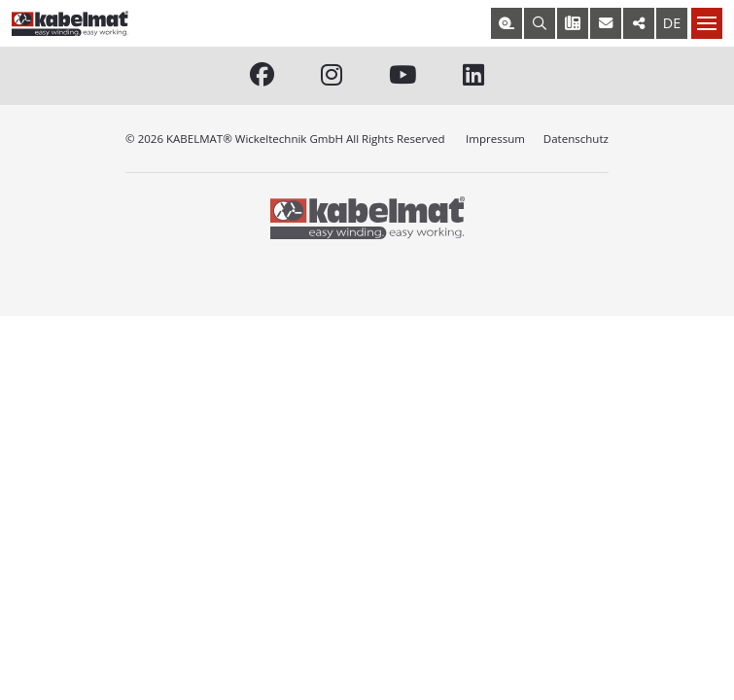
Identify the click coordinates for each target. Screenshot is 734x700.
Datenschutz (576, 139)
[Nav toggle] (707, 23)
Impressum (495, 139)
